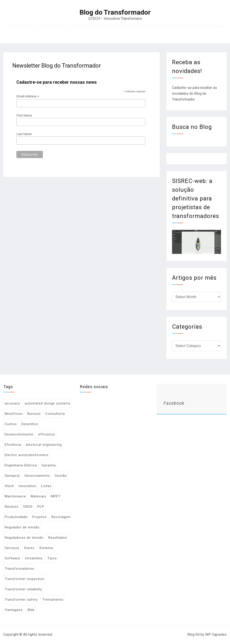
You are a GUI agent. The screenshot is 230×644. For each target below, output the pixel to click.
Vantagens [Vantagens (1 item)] (14, 610)
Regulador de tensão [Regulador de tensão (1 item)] (22, 527)
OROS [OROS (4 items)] (28, 507)
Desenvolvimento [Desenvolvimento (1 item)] (19, 434)
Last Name (24, 134)
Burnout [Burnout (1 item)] (34, 414)
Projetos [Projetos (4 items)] (40, 517)
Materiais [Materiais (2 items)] (39, 496)
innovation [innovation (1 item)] (28, 486)
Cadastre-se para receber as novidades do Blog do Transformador (195, 93)
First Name (24, 115)
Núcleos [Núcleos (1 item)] (12, 507)
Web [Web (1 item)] (31, 610)
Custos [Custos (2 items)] (11, 424)
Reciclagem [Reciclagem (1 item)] (61, 517)
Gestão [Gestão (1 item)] (61, 476)
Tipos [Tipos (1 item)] (52, 558)
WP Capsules (216, 634)
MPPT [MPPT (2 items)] (56, 496)
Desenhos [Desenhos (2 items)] (30, 424)
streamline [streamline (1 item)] (34, 558)
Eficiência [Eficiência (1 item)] (13, 445)
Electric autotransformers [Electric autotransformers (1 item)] (27, 455)
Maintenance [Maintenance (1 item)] (15, 496)
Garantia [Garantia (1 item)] (49, 465)
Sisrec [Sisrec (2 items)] (29, 548)
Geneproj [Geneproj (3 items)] (12, 476)
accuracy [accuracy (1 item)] (12, 403)
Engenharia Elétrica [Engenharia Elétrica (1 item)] (21, 465)
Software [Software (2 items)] (12, 558)
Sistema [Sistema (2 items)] (46, 548)
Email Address (28, 96)
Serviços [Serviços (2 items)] (12, 548)
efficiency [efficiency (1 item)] (47, 434)
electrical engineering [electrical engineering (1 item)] (44, 445)
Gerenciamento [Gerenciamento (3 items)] (37, 476)
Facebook (174, 403)
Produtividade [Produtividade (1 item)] (16, 517)
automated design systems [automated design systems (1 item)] (48, 403)
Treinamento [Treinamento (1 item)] (53, 600)
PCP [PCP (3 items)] (41, 507)
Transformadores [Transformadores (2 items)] (19, 569)
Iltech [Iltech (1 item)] (9, 486)
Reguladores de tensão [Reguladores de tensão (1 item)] (24, 538)
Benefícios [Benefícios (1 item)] (14, 414)
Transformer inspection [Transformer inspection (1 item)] (25, 579)
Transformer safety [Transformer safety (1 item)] (21, 600)
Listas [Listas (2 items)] (46, 486)
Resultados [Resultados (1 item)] (58, 538)
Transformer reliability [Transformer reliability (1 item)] (23, 589)
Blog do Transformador (115, 12)
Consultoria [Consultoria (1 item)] (55, 414)
